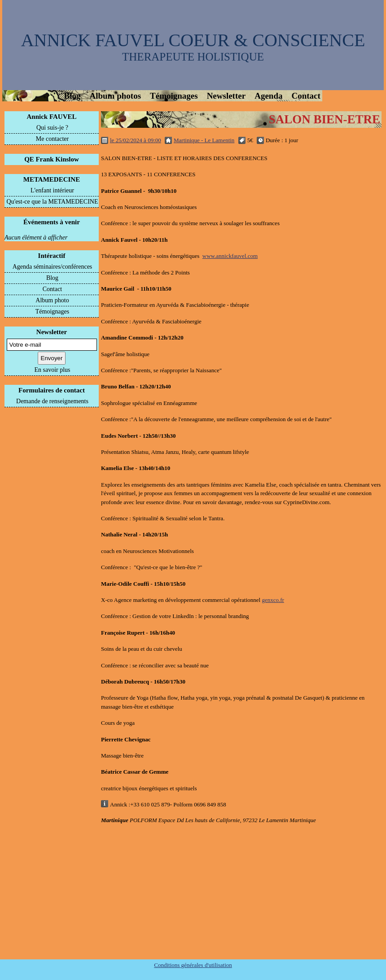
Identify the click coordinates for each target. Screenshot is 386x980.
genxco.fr (273, 600)
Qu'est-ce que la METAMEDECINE (53, 202)
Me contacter (52, 139)
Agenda (268, 96)
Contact (306, 96)
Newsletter (226, 96)
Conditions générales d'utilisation (193, 965)
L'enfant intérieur (52, 190)
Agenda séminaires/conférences (53, 267)
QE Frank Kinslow (52, 159)
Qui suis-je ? (52, 128)
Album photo (52, 300)
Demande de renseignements (52, 401)
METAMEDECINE (52, 179)
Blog (72, 96)
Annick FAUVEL (52, 117)
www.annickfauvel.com (230, 256)
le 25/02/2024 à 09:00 (136, 140)
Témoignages (174, 96)
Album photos (115, 96)
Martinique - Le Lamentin (204, 140)
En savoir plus (52, 370)
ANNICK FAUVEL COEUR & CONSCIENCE (193, 40)
